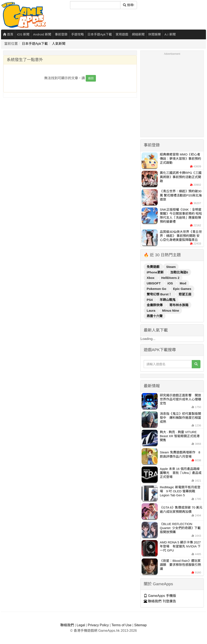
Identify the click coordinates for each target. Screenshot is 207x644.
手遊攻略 (77, 34)
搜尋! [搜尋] (129, 5)
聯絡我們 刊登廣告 (160, 601)
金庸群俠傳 (155, 305)
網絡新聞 (138, 34)
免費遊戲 (153, 267)
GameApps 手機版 (160, 596)
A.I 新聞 (170, 34)
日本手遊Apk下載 (100, 34)
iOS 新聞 (23, 34)
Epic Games (182, 289)
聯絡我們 (67, 625)
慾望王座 (185, 294)
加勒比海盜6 (179, 272)
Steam (171, 267)
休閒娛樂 (155, 34)
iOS (171, 283)
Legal (81, 625)
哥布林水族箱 (179, 305)
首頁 (8, 34)
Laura (151, 310)
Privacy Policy (98, 625)
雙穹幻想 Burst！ (160, 294)
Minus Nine (171, 310)
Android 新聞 (42, 34)
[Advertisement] (40, 96)
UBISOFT (154, 283)
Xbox (151, 278)
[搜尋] (95, 5)
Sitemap (140, 625)
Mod (183, 283)
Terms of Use (121, 625)
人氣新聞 (59, 44)
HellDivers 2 (170, 278)
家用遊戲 (122, 34)
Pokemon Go (157, 289)
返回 (91, 78)
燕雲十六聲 (155, 316)
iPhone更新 (156, 272)
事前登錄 (61, 34)
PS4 (150, 300)
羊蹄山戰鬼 (168, 300)
